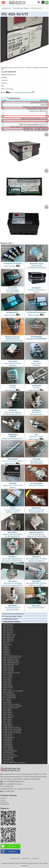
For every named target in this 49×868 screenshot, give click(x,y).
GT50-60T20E (8, 686)
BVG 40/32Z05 (9, 693)
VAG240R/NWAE (9, 738)
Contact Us (4, 802)
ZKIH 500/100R (9, 669)
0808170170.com (26, 858)
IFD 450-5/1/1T (9, 631)
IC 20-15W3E (8, 674)
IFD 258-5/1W (8, 624)
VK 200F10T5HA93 (10, 698)
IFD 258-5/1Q (8, 628)
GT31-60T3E (8, 683)
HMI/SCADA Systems (11, 619)
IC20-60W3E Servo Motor (12, 673)
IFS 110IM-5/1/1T (9, 638)
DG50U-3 (7, 649)
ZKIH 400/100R (9, 668)
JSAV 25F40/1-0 (9, 716)
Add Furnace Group (15, 858)
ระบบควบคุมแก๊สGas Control (13, 616)
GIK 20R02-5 (8, 721)
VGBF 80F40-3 (9, 734)
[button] (39, 2)
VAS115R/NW (8, 736)
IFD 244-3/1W (8, 629)
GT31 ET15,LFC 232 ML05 (12, 704)
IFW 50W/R (8, 644)
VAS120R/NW (8, 739)
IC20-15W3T (8, 681)
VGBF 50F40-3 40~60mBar (13, 731)
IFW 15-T (7, 643)
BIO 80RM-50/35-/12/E (11, 664)
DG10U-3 (7, 648)
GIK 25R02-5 (8, 723)
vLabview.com (35, 858)
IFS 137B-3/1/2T (9, 639)
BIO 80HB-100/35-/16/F (11, 661)
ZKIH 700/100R (9, 671)
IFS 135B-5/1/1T (9, 641)
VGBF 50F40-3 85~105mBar (13, 733)
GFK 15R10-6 (8, 709)
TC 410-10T (8, 699)
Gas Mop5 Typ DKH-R (11, 756)
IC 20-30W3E (8, 676)
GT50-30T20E (8, 688)
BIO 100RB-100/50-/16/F (12, 663)
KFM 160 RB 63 (9, 753)
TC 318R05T (8, 701)
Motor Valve (8, 689)
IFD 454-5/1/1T (9, 633)
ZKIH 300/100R (9, 666)
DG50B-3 (7, 651)
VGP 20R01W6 (9, 749)
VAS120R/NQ (8, 741)
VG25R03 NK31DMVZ (11, 751)
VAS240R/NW (8, 744)
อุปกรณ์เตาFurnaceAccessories (14, 614)
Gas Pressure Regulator (11, 708)
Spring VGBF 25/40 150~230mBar (15, 763)
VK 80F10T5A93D (10, 694)
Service (3, 800)
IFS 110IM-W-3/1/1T (10, 634)
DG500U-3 (7, 654)
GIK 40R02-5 (8, 724)
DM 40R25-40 (8, 759)
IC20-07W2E (8, 678)
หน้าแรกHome (6, 8)
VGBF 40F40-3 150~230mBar (13, 729)
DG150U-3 (7, 653)
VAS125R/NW (8, 743)
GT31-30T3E (8, 684)
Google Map (6, 804)
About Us (3, 798)
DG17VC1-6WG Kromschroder (13, 656)
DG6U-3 (7, 646)
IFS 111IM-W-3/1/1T (10, 636)
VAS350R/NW (8, 746)
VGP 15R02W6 (9, 748)
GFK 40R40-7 (8, 714)
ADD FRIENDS (12, 846)
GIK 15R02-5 (8, 719)
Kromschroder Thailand (21, 8)
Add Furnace (12, 851)
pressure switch (9, 761)
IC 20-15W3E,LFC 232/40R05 (13, 706)
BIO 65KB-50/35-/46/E (11, 659)
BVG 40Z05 (8, 703)
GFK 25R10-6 (8, 713)
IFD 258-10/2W (9, 626)
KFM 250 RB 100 (9, 754)
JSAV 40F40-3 (8, 718)
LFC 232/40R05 (9, 758)
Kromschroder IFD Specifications (22, 93)
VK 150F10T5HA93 (10, 696)
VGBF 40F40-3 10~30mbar (12, 728)
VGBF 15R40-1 (8, 726)
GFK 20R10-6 (8, 711)
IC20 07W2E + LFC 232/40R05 (14, 691)
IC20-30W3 (8, 679)
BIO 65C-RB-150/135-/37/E (12, 658)
